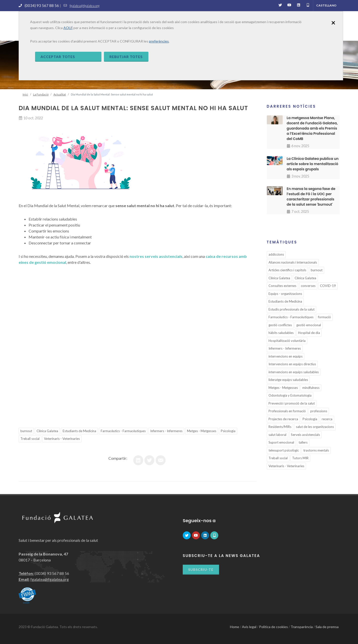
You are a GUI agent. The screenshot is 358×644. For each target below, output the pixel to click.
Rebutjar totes (126, 57)
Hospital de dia (309, 333)
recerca (327, 419)
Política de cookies (273, 627)
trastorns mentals (316, 450)
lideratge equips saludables (288, 380)
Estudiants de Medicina (79, 431)
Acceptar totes (58, 57)
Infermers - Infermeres (166, 431)
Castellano (326, 5)
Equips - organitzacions (285, 294)
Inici (25, 94)
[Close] (333, 22)
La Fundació (41, 94)
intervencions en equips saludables (294, 372)
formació (324, 317)
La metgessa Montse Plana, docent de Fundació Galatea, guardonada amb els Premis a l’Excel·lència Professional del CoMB (312, 128)
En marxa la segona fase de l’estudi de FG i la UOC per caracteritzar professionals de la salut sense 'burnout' (311, 197)
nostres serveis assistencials (156, 256)
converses (308, 286)
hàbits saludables (281, 333)
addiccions (276, 254)
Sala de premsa (327, 627)
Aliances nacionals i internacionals (293, 262)
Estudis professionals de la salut (291, 309)
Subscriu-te (201, 570)
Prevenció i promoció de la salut (292, 403)
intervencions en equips (286, 356)
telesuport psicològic (284, 450)
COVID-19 (328, 286)
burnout (26, 431)
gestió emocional (309, 325)
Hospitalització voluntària (287, 341)
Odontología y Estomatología (290, 395)
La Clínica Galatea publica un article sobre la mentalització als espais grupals (313, 164)
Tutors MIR (300, 458)
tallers (303, 442)
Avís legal (249, 627)
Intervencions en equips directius (292, 364)
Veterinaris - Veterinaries (62, 439)
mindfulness (311, 388)
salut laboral (277, 435)
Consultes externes (282, 286)
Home (235, 627)
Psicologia (228, 431)
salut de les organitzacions (315, 427)
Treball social (30, 439)
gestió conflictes (280, 325)
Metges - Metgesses (202, 431)
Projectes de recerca (283, 419)
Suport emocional (281, 442)
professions (319, 411)
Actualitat (60, 94)
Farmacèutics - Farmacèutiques (123, 431)
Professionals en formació (287, 411)
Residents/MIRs (280, 427)
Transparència (302, 627)
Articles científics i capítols (287, 270)
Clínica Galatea (47, 431)
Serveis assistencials (305, 435)
